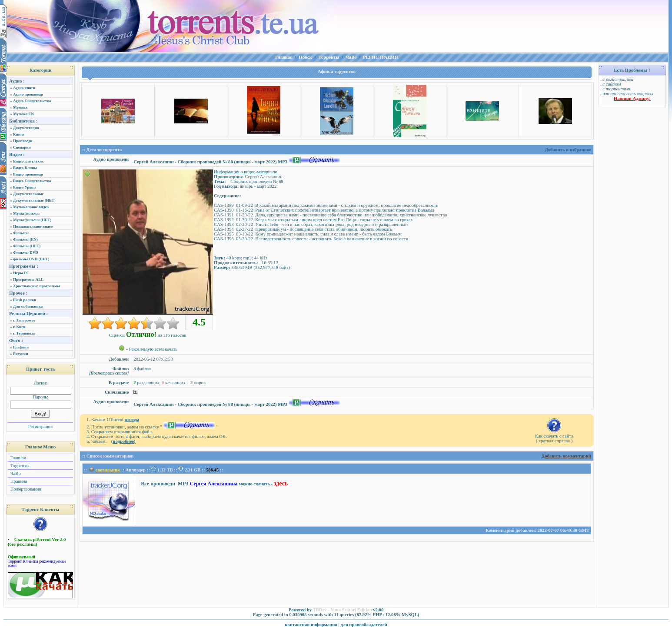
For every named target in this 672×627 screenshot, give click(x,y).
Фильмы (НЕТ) (27, 246)
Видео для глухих (28, 161)
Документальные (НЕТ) (34, 200)
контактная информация (311, 625)
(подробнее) (123, 441)
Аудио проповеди (28, 94)
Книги (19, 134)
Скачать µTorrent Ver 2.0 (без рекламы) (37, 542)
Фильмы (21, 233)
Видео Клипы (25, 168)
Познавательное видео (33, 226)
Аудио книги (24, 88)
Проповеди (23, 141)
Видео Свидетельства (32, 181)
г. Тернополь (24, 333)
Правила (18, 481)
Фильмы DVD (26, 252)
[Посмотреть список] (109, 373)
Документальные (28, 194)
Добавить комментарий (566, 456)
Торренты (19, 466)
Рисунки (21, 354)
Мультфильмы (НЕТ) (32, 220)
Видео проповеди (28, 174)
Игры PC (21, 273)
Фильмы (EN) (25, 239)
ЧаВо (15, 473)
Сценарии (22, 147)
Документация (26, 128)
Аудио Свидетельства (32, 101)
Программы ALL (28, 279)
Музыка (20, 107)
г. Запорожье (24, 320)
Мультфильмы (26, 213)
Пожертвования (25, 489)
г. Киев (19, 327)
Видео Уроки (24, 187)
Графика (21, 347)
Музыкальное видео (31, 207)
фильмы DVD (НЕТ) (31, 259)
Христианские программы (37, 286)
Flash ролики (25, 300)
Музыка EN (23, 114)
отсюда (132, 420)
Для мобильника (28, 306)
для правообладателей (364, 625)
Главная (17, 458)
